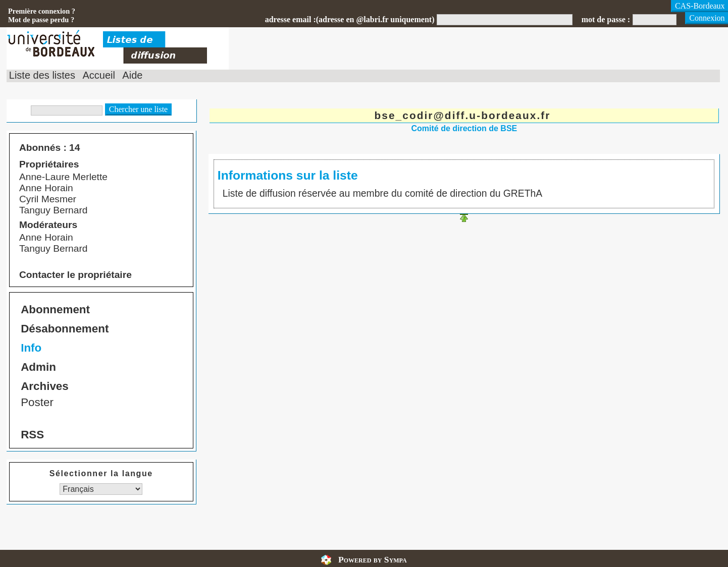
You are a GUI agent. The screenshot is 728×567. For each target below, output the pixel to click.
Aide (132, 75)
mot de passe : (606, 19)
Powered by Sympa (373, 559)
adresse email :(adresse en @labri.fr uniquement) (350, 19)
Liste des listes (42, 75)
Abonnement (55, 309)
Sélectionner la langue (101, 473)
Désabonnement (65, 329)
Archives (45, 386)
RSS (32, 435)
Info (31, 348)
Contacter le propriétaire (75, 275)
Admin (38, 367)
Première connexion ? (42, 11)
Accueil (98, 75)
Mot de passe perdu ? (41, 20)
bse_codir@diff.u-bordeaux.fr (463, 115)
